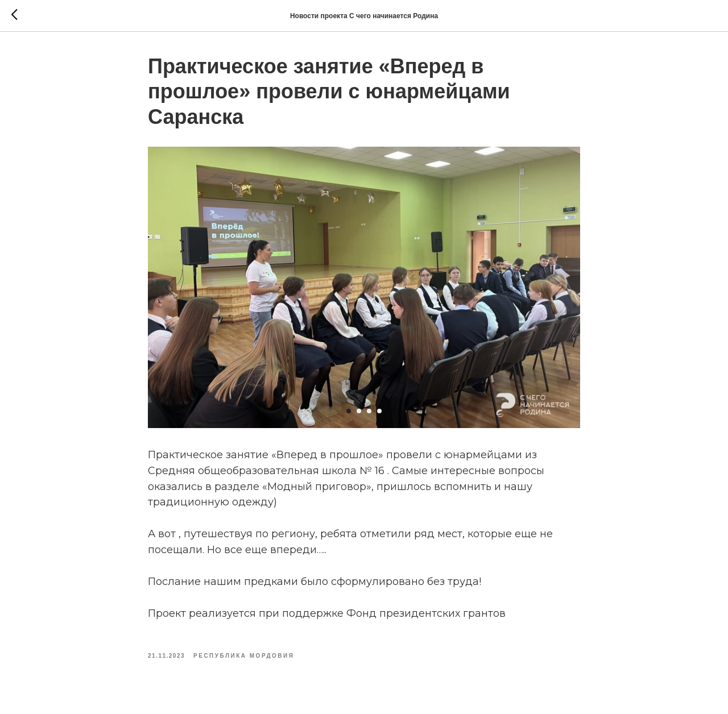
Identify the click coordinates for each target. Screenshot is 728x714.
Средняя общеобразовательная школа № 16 (266, 471)
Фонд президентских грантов (426, 613)
